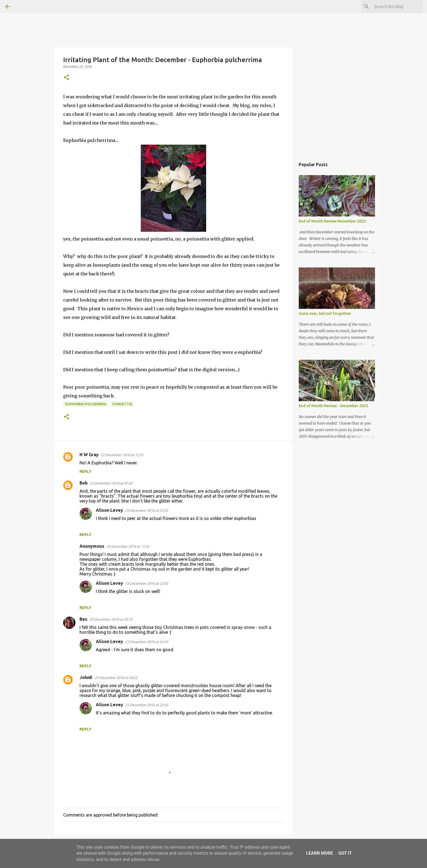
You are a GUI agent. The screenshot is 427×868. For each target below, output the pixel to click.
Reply (86, 471)
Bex (83, 619)
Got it (345, 853)
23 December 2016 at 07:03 (111, 483)
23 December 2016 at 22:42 (147, 510)
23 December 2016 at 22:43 (147, 642)
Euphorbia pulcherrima (86, 404)
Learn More (319, 853)
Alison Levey (109, 510)
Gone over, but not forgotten (325, 313)
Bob (84, 483)
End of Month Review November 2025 (332, 221)
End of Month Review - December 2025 (333, 406)
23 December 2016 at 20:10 (111, 619)
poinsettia (122, 404)
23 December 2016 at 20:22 (116, 678)
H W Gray (89, 455)
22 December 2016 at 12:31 (122, 455)
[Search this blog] (394, 7)
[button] (66, 78)
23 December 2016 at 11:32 (128, 546)
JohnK (86, 677)
